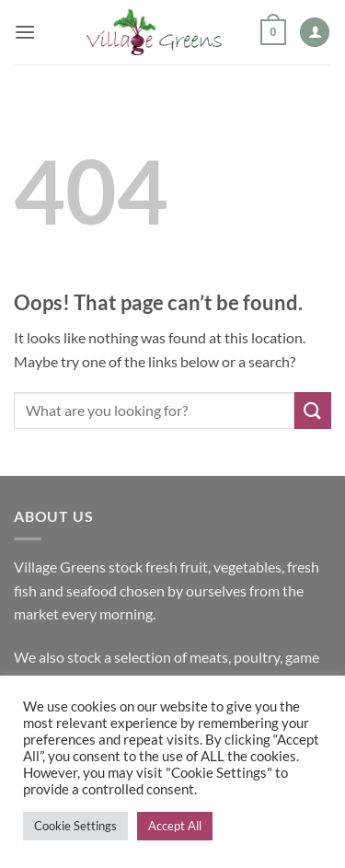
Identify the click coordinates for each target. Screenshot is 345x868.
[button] (25, 32)
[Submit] (313, 410)
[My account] (315, 33)
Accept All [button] (175, 826)
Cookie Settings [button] (75, 826)
